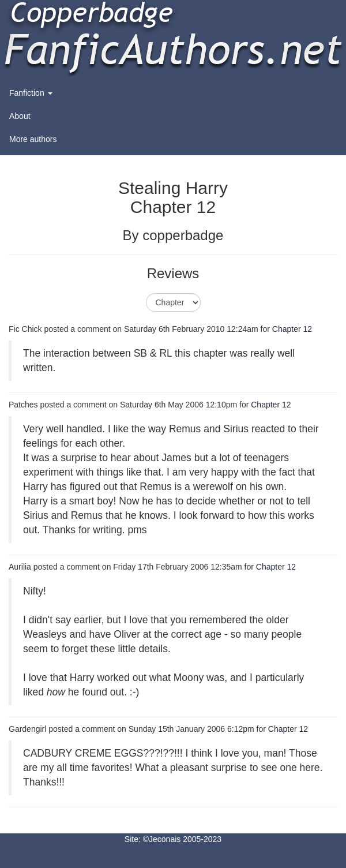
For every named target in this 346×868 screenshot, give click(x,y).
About (20, 116)
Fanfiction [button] (31, 93)
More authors (33, 139)
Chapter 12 (292, 329)
